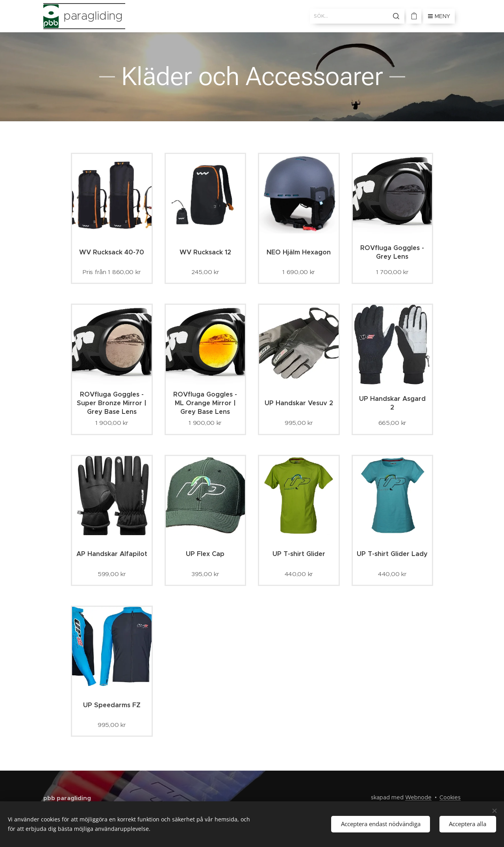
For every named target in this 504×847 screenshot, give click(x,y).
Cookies (450, 797)
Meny (439, 16)
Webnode (418, 797)
